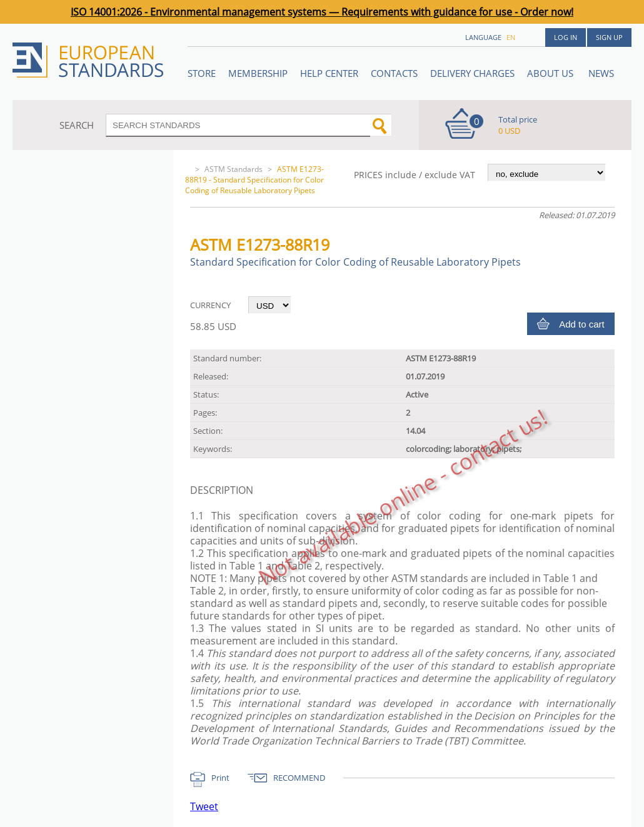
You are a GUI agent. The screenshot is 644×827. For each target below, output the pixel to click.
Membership (258, 73)
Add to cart (582, 324)
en (511, 37)
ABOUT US (551, 73)
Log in (566, 37)
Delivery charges (472, 73)
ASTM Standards (234, 169)
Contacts (394, 73)
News (601, 73)
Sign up (609, 37)
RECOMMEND (299, 778)
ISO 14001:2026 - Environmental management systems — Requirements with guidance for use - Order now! (322, 12)
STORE (202, 73)
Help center (329, 73)
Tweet (204, 806)
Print (220, 778)
